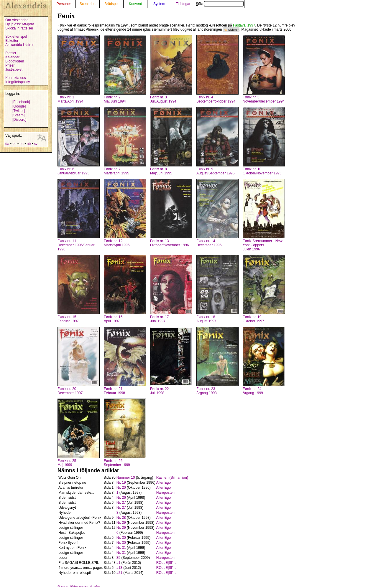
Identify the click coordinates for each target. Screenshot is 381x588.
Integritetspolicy (18, 82)
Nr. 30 (121, 538)
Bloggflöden (15, 61)
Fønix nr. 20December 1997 (70, 391)
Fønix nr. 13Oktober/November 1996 (169, 243)
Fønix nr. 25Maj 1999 (67, 463)
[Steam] (18, 115)
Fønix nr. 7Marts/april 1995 (116, 171)
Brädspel (111, 4)
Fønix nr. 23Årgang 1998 (207, 391)
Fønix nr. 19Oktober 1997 (253, 319)
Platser (11, 53)
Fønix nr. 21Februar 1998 (114, 391)
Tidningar (183, 4)
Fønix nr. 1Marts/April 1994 (70, 99)
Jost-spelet (14, 70)
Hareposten (165, 493)
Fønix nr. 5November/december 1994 (264, 99)
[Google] (19, 106)
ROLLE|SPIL (166, 563)
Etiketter (12, 41)
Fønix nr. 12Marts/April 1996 (117, 243)
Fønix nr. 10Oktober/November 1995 (262, 171)
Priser (10, 65)
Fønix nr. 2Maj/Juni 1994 (115, 99)
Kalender (12, 57)
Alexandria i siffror (19, 45)
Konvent (135, 4)
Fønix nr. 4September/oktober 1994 (216, 99)
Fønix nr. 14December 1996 (209, 243)
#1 (118, 563)
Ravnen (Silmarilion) (172, 478)
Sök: (220, 4)
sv (36, 144)
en (21, 144)
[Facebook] (21, 102)
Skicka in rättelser (19, 28)
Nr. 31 (121, 548)
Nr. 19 (121, 483)
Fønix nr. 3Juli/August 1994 (163, 99)
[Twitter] (19, 111)
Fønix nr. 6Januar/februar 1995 (73, 171)
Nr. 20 (121, 488)
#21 (119, 573)
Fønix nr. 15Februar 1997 (68, 319)
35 (118, 558)
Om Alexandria (17, 20)
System (159, 4)
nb (29, 144)
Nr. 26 (121, 498)
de (14, 144)
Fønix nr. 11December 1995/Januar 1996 (76, 245)
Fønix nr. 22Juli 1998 (159, 391)
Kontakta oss (15, 78)
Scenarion (88, 4)
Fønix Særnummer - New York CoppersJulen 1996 (263, 245)
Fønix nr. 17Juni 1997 (159, 319)
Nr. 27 (121, 503)
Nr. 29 (121, 523)
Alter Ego (164, 483)
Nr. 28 (121, 518)
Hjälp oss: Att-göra (20, 24)
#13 (119, 568)
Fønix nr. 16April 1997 (113, 319)
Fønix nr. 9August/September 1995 (215, 171)
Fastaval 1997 (244, 25)
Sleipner (233, 30)
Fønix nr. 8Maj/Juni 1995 (161, 171)
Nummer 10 (126, 478)
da (7, 144)
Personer (64, 4)
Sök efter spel (16, 37)
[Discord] (19, 120)
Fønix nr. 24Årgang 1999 (253, 391)
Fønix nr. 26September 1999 (117, 463)
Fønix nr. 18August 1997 (206, 319)
